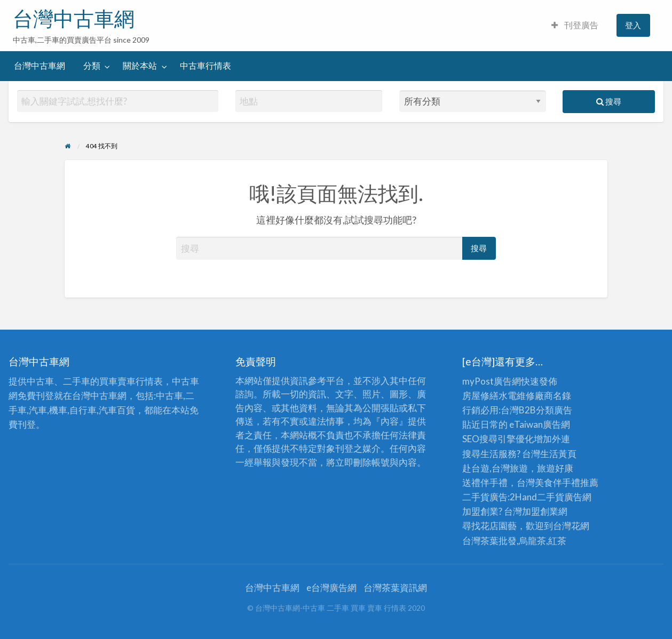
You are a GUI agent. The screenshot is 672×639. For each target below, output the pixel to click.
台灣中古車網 (74, 19)
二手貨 (551, 497)
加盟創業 (540, 511)
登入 (633, 25)
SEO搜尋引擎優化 (498, 439)
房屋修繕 (480, 396)
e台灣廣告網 (331, 588)
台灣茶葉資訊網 (395, 588)
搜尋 (609, 101)
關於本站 (140, 66)
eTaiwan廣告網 (540, 424)
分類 (92, 66)
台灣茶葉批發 (489, 541)
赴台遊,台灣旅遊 (495, 468)
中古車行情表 (205, 66)
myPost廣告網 (492, 381)
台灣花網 (571, 526)
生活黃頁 (558, 454)
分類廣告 (554, 410)
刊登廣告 (575, 25)
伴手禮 (567, 482)
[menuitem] (575, 25)
